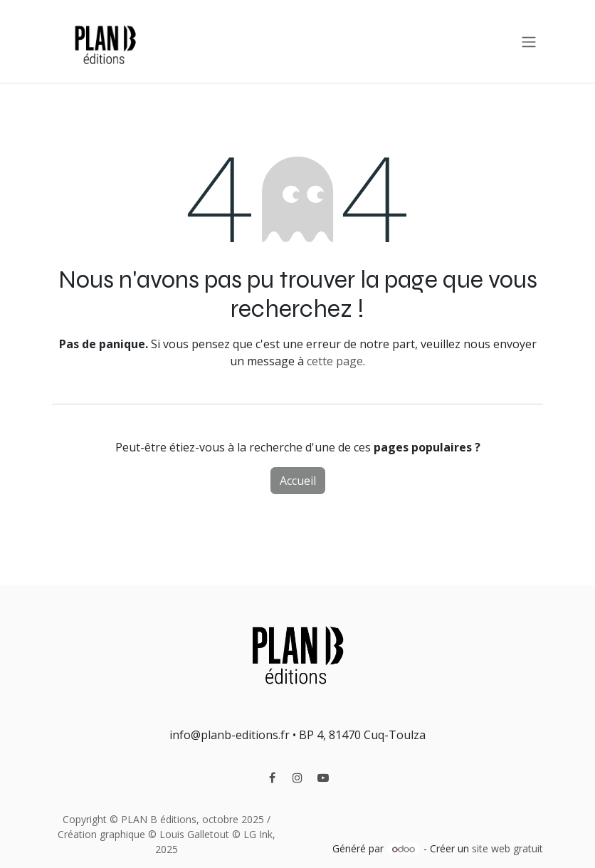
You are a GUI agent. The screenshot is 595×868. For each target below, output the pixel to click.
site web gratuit (507, 848)
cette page (335, 361)
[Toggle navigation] (529, 41)
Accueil (298, 481)
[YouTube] (323, 778)
